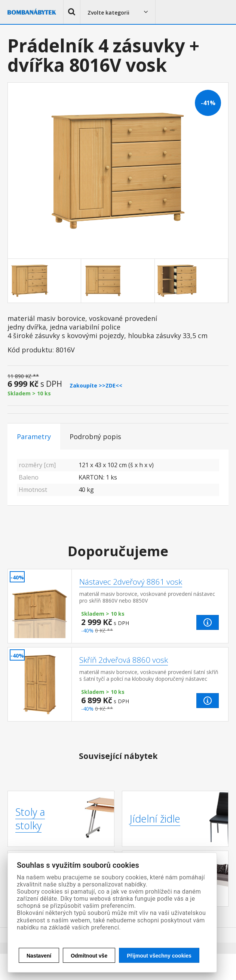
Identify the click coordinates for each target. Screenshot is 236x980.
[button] (72, 12)
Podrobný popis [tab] (95, 437)
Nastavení (39, 956)
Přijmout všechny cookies (159, 956)
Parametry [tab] (34, 437)
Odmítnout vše (89, 956)
